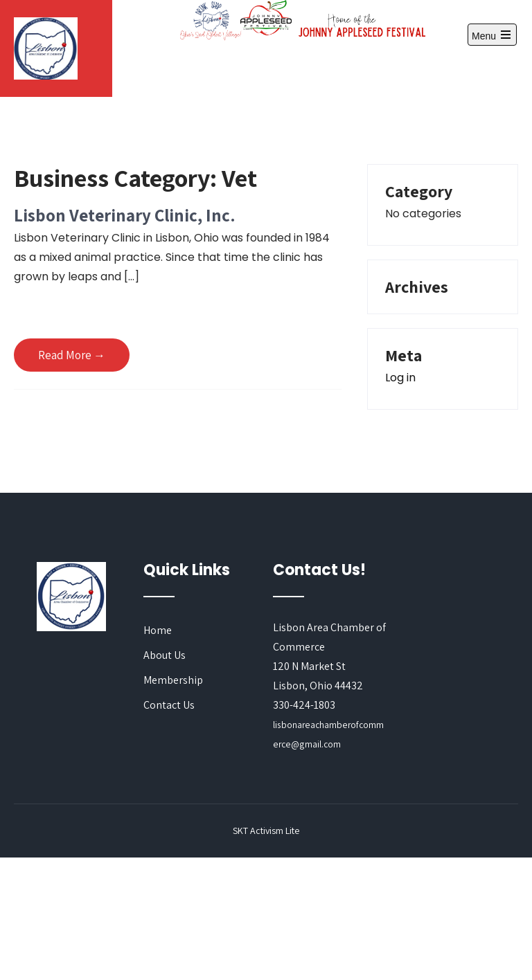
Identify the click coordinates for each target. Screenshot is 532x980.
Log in (400, 378)
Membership (173, 680)
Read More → (72, 355)
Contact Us (169, 705)
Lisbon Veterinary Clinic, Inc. (125, 215)
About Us (165, 655)
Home (158, 630)
